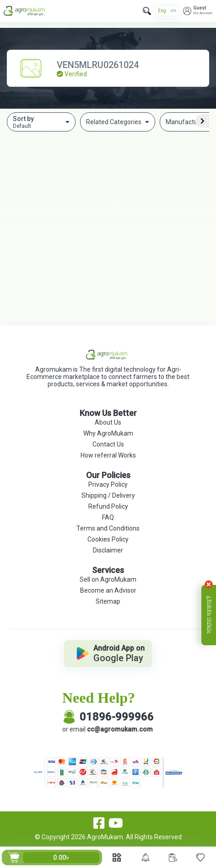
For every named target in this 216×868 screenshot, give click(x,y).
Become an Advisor (108, 590)
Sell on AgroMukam (108, 579)
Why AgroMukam (108, 433)
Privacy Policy (108, 484)
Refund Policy (108, 506)
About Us (108, 422)
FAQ (108, 517)
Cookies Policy (108, 539)
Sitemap (108, 601)
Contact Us (108, 444)
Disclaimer (108, 550)
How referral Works (108, 455)
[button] (198, 11)
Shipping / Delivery (108, 495)
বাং (173, 11)
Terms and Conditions (108, 528)
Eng (162, 11)
